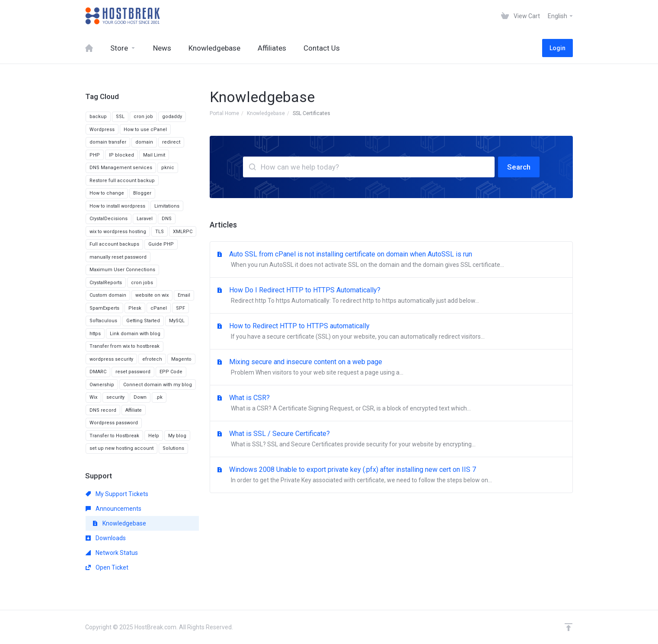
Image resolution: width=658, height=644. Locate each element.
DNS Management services (121, 168)
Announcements (113, 509)
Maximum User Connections (122, 270)
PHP (95, 155)
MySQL (177, 321)
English (561, 16)
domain (144, 142)
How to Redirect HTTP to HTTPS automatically (391, 332)
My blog (177, 436)
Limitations (167, 206)
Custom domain (108, 295)
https (95, 334)
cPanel (159, 308)
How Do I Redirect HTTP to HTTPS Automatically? (391, 296)
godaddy (172, 117)
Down (140, 397)
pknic (168, 168)
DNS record (103, 410)
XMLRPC (183, 232)
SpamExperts (104, 308)
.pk (159, 397)
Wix (93, 397)
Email (184, 295)
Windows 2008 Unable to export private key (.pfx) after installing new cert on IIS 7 (391, 475)
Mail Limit (154, 155)
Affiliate (134, 410)
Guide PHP (161, 244)
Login (557, 48)
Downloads (106, 538)
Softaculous (103, 321)
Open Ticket (107, 567)
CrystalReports (106, 283)
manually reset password (118, 257)
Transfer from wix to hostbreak (125, 346)
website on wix (152, 295)
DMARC (98, 372)
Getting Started (143, 321)
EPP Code (171, 372)
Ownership (102, 385)
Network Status (112, 553)
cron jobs (142, 283)
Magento (181, 359)
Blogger (142, 193)
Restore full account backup (122, 181)
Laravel (145, 219)
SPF (180, 308)
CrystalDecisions (109, 219)
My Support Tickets (117, 494)
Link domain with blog (135, 334)
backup (98, 117)
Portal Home (224, 113)
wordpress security (111, 359)
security (115, 397)
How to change (107, 193)
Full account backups (114, 244)
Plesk (135, 308)
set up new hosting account (121, 448)
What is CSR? (391, 404)
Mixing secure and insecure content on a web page (391, 368)
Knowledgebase (266, 113)
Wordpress (102, 130)
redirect (171, 142)
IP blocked (121, 155)
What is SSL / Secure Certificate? (391, 439)
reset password (133, 372)
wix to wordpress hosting (118, 232)
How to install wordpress (117, 206)
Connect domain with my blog (158, 385)
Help (154, 436)
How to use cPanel (145, 130)
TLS (160, 232)
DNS (167, 219)
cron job (143, 117)
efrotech (152, 359)
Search (519, 167)
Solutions (173, 448)
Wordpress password (114, 423)
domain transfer (108, 142)
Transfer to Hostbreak (114, 436)
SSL (120, 117)
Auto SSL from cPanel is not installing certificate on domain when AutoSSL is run (391, 260)
